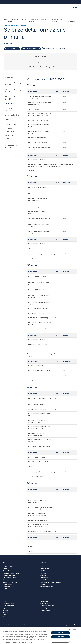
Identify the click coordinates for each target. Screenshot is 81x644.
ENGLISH (70, 625)
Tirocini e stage (10, 125)
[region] (40, 636)
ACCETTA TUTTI (60, 633)
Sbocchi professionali (12, 116)
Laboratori (8, 120)
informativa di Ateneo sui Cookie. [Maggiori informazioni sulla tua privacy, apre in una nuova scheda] (26, 642)
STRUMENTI (43, 563)
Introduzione (9, 78)
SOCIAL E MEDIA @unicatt (9, 598)
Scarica (64, 97)
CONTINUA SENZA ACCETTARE (73, 629)
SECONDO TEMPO (44, 598)
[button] (73, 8)
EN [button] (76, 8)
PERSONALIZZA (60, 641)
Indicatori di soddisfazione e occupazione (10, 139)
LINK (4, 563)
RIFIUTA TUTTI (60, 637)
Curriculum (10, 104)
